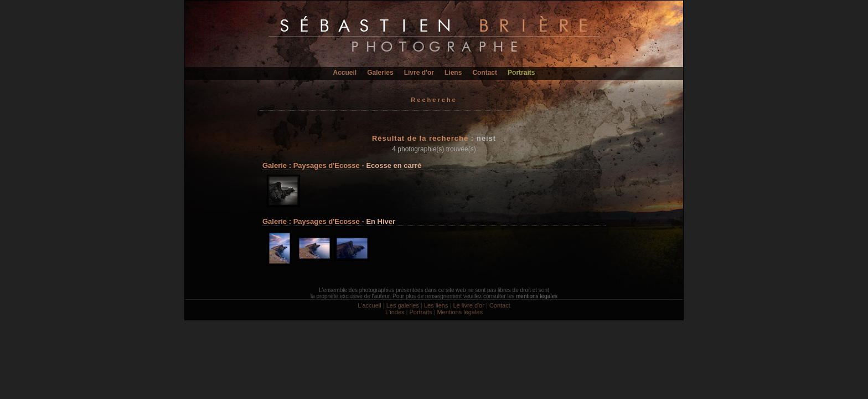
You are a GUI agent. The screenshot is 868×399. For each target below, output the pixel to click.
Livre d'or (419, 73)
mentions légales (537, 296)
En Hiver (381, 221)
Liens (453, 73)
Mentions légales (460, 312)
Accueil (345, 73)
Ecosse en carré (394, 165)
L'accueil (369, 305)
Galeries (380, 73)
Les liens (436, 305)
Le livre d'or (469, 305)
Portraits (521, 73)
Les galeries (403, 305)
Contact (485, 73)
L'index (395, 312)
